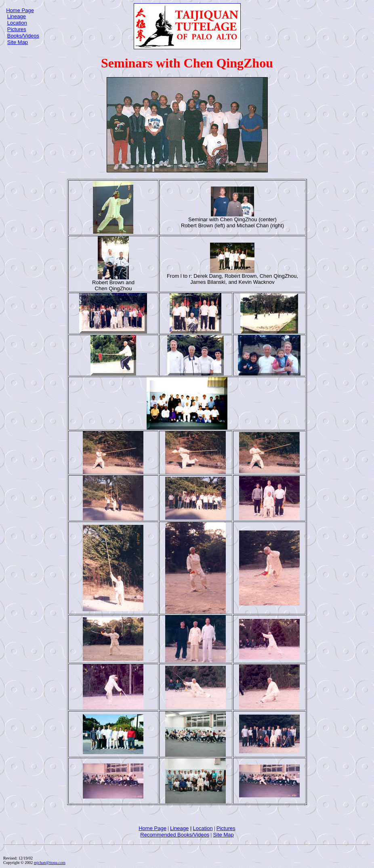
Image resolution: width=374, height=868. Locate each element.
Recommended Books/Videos (175, 835)
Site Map (18, 42)
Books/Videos (23, 36)
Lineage (17, 16)
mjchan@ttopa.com (50, 863)
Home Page (20, 10)
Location (17, 23)
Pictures (17, 29)
